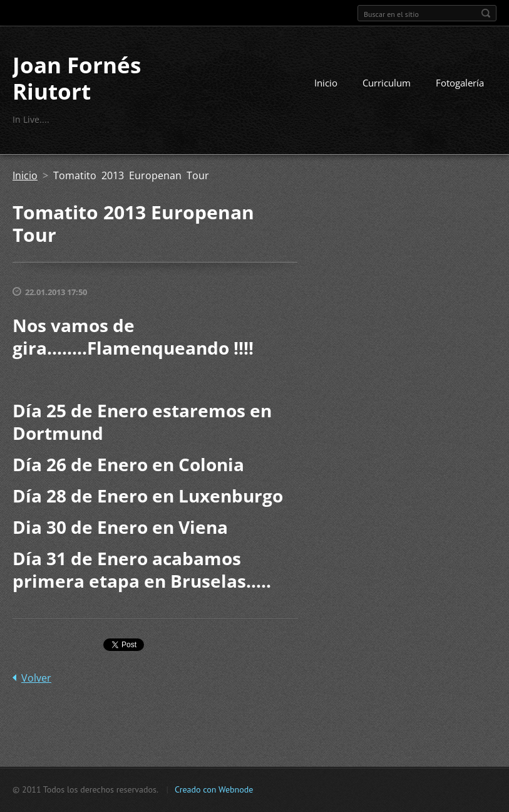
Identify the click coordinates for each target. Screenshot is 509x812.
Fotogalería (460, 83)
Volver (36, 678)
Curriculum (387, 83)
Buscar (486, 13)
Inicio (326, 83)
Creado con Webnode (214, 789)
